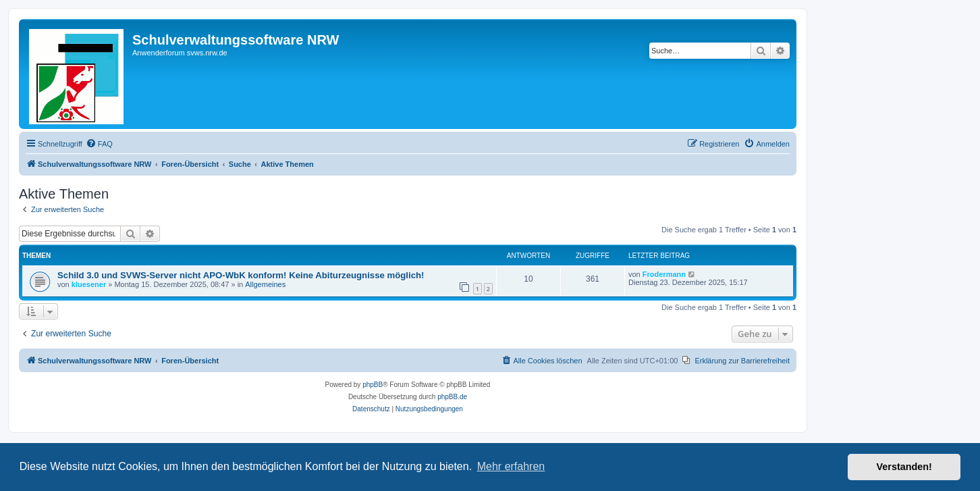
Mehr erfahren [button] (511, 466)
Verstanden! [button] (904, 467)
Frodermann (664, 274)
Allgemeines (265, 284)
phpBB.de (452, 397)
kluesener (89, 284)
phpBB (373, 385)
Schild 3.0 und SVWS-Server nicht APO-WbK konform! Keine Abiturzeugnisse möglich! (241, 275)
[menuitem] (99, 144)
